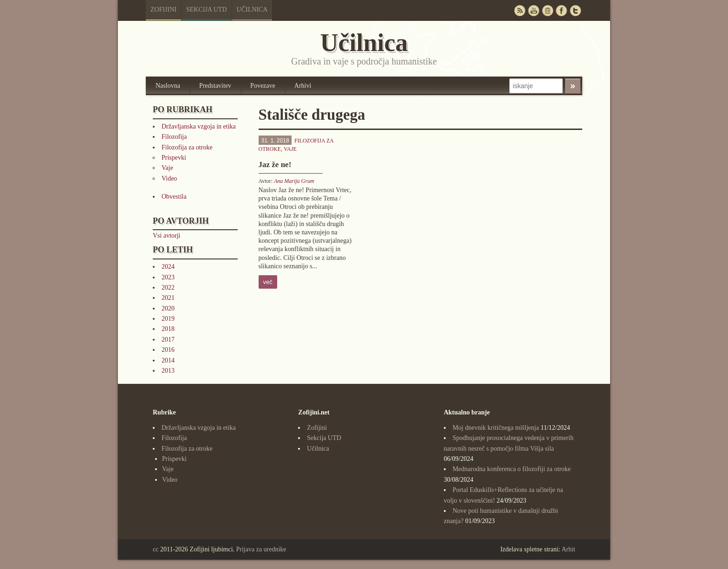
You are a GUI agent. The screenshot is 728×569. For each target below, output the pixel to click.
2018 (168, 329)
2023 (168, 277)
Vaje (167, 168)
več (268, 282)
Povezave (263, 86)
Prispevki (174, 158)
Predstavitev (215, 86)
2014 (168, 360)
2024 (168, 267)
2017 (168, 339)
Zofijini (163, 10)
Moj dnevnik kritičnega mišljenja (496, 428)
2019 (168, 319)
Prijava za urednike (261, 549)
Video (169, 178)
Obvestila (174, 197)
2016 (168, 350)
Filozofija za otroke (187, 147)
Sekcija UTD (207, 10)
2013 (168, 371)
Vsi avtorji (167, 236)
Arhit (568, 549)
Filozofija (174, 137)
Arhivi (303, 86)
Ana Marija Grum (294, 181)
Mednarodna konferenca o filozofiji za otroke (512, 469)
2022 (168, 288)
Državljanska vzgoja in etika (199, 126)
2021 (168, 298)
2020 (168, 308)
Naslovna (168, 86)
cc (156, 549)
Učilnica (252, 10)
